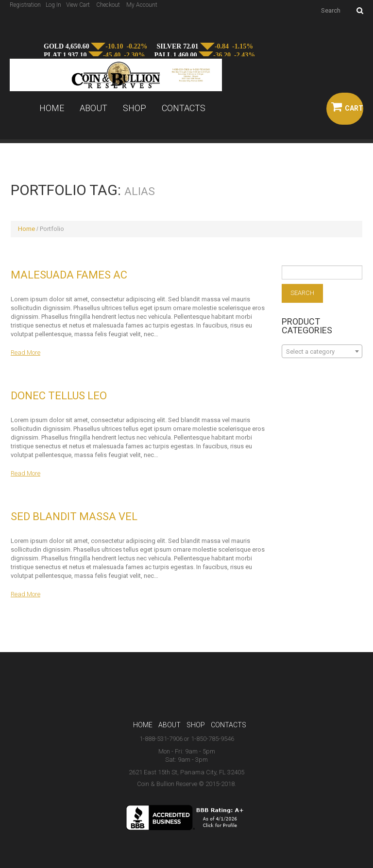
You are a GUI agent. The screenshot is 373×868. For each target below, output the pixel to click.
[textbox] (322, 352)
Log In (53, 5)
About (93, 108)
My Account (142, 5)
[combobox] (322, 351)
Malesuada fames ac (69, 275)
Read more (25, 352)
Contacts (184, 108)
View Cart (78, 5)
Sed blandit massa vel (74, 516)
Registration (25, 5)
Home (52, 108)
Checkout (108, 5)
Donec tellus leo (59, 396)
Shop (135, 108)
